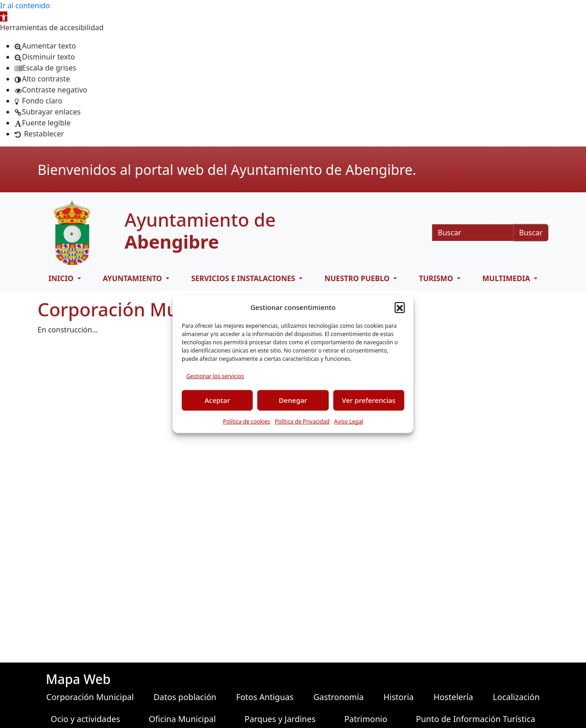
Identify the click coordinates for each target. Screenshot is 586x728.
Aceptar (217, 400)
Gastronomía (338, 697)
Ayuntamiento (133, 278)
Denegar (293, 400)
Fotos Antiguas (265, 697)
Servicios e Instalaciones (244, 278)
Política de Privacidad (302, 421)
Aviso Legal (349, 421)
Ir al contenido (25, 5)
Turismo (437, 278)
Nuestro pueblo (358, 278)
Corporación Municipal (90, 697)
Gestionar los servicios (215, 376)
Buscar (531, 233)
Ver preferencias (369, 400)
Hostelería (453, 697)
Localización (516, 697)
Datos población (185, 697)
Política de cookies (247, 421)
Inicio (62, 278)
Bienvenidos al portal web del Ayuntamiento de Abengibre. (227, 170)
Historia (399, 697)
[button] (4, 16)
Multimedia (507, 278)
